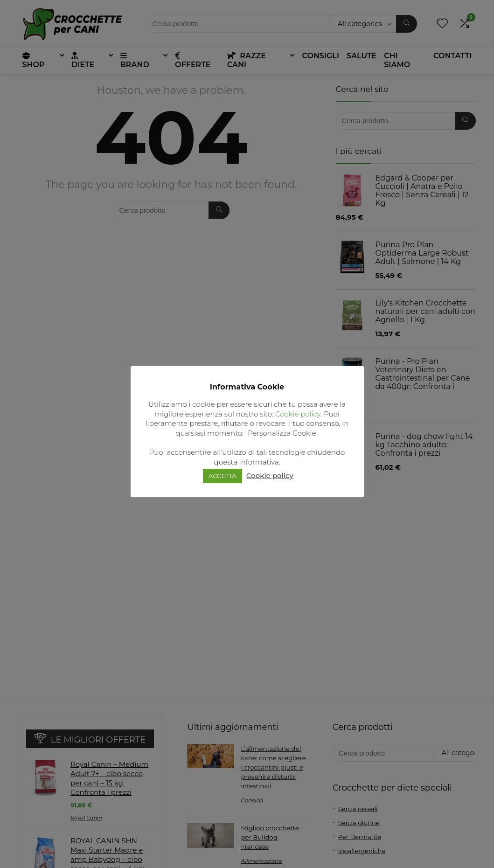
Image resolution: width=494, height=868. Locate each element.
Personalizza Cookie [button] (282, 433)
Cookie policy (298, 414)
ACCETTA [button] (223, 476)
